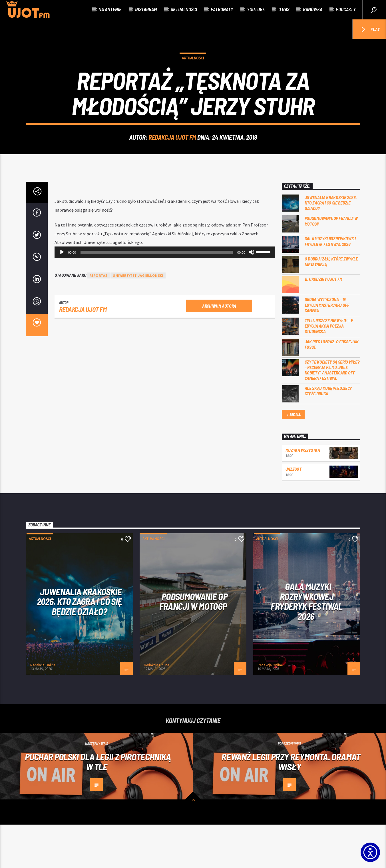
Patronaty (222, 9)
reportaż (99, 319)
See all (293, 458)
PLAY (370, 30)
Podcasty (346, 9)
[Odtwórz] (62, 296)
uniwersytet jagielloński (138, 319)
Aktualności (184, 9)
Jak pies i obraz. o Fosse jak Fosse (332, 388)
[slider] (157, 296)
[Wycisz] (252, 296)
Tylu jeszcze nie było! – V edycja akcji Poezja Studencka (329, 369)
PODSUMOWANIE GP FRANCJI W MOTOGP (331, 264)
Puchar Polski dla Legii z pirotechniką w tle (98, 805)
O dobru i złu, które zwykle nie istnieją (331, 305)
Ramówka (313, 9)
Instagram (146, 9)
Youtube (256, 9)
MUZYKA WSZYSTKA (303, 493)
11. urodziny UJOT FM (324, 322)
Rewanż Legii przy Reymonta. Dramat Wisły (291, 805)
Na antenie (110, 9)
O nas (284, 9)
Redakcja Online (43, 708)
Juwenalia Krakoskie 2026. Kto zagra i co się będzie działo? (331, 246)
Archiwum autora (219, 349)
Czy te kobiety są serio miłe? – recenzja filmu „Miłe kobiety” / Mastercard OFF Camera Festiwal (332, 413)
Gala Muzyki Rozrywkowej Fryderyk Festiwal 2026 (330, 284)
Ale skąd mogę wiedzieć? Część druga (328, 434)
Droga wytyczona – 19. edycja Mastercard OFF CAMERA (327, 348)
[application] (165, 296)
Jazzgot (293, 512)
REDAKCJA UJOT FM (172, 159)
